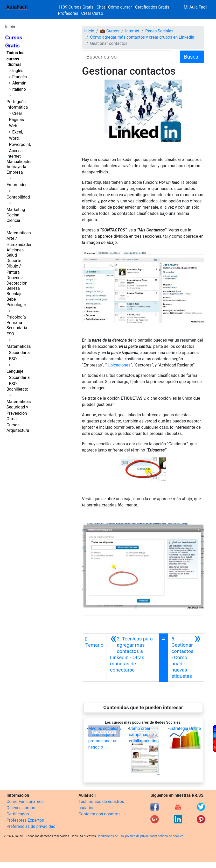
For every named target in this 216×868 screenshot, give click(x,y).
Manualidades (19, 162)
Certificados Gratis (152, 7)
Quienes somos (21, 808)
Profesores (68, 13)
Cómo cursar (120, 7)
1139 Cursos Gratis (76, 7)
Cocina (13, 215)
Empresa (15, 172)
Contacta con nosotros (100, 814)
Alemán (19, 83)
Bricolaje (15, 294)
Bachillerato (17, 389)
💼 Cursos (110, 31)
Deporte (14, 261)
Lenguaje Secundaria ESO (18, 377)
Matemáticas (19, 233)
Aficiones (15, 250)
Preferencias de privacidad (31, 826)
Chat (101, 7)
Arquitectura (18, 430)
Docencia (15, 278)
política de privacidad (140, 836)
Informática (17, 107)
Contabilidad (18, 197)
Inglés (18, 71)
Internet (14, 156)
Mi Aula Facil (195, 7)
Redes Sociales (159, 31)
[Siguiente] (186, 658)
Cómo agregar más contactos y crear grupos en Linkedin (142, 37)
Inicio (10, 27)
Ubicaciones (119, 365)
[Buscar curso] (127, 57)
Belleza (13, 288)
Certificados (18, 814)
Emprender (17, 185)
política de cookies (171, 836)
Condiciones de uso (110, 836)
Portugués (16, 102)
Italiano (19, 89)
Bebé (11, 299)
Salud (12, 255)
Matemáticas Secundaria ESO (19, 353)
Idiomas (14, 64)
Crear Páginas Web (16, 120)
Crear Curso (92, 13)
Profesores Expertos (25, 820)
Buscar (192, 57)
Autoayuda (16, 167)
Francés (19, 77)
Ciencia (13, 220)
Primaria (14, 323)
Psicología (16, 305)
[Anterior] (133, 658)
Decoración (17, 283)
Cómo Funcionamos (25, 802)
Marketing (16, 210)
